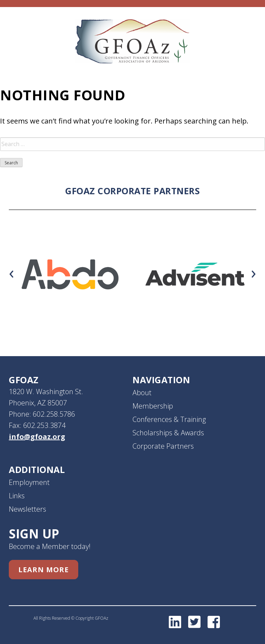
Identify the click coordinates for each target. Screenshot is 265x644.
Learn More (44, 570)
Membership (153, 406)
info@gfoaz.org (37, 437)
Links (17, 496)
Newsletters (27, 509)
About (142, 393)
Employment (29, 482)
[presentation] (11, 272)
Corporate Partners (163, 446)
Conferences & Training (169, 419)
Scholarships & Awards (168, 433)
